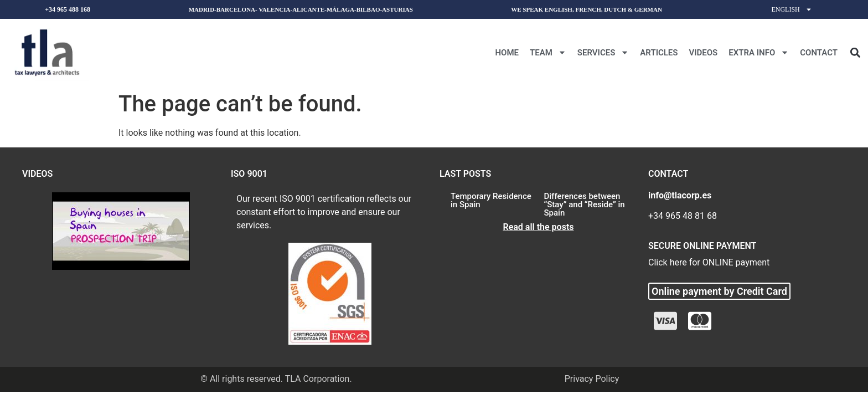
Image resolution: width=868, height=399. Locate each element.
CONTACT (819, 53)
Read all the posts (538, 227)
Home (507, 53)
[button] (855, 52)
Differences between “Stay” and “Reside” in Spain (585, 204)
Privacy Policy (592, 379)
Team (548, 52)
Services (603, 52)
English (791, 9)
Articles (659, 53)
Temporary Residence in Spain (491, 200)
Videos (703, 53)
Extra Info (759, 52)
